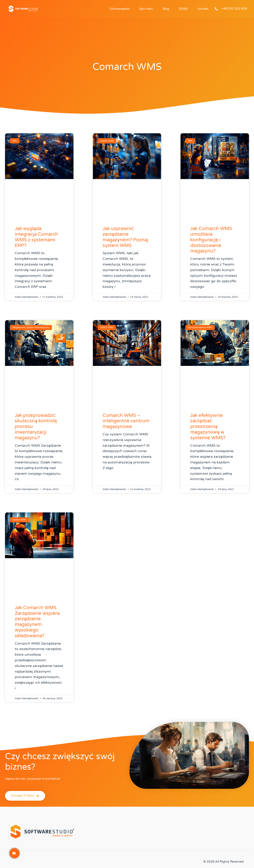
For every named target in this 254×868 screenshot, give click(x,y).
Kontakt (203, 9)
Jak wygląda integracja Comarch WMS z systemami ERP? (36, 237)
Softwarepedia (120, 9)
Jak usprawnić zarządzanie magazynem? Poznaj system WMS (125, 237)
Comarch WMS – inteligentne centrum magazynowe (126, 421)
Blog (166, 9)
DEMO (183, 9)
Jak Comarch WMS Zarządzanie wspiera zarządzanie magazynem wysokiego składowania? (37, 622)
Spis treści (146, 9)
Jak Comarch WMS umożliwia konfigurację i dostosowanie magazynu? (211, 240)
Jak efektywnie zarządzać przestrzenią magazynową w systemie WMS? (208, 427)
